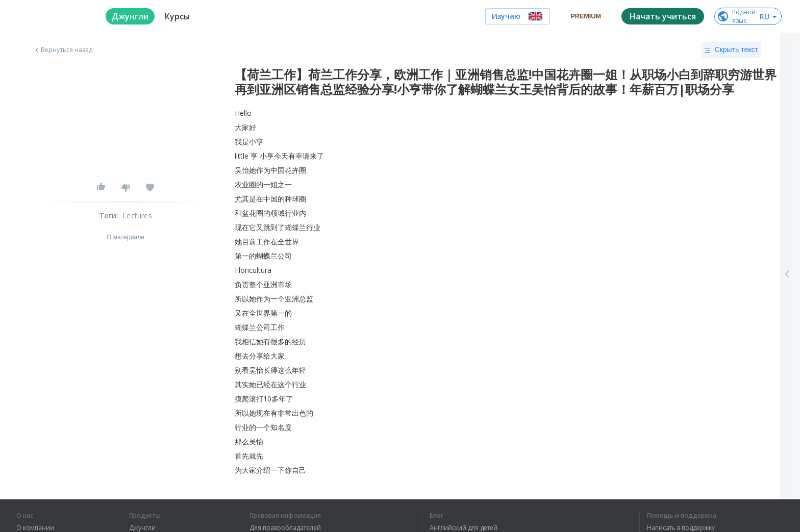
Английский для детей (464, 528)
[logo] (53, 16)
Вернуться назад (63, 50)
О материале (126, 237)
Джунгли (142, 528)
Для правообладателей (285, 528)
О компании (35, 528)
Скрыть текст (731, 50)
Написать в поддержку (681, 528)
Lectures (137, 216)
